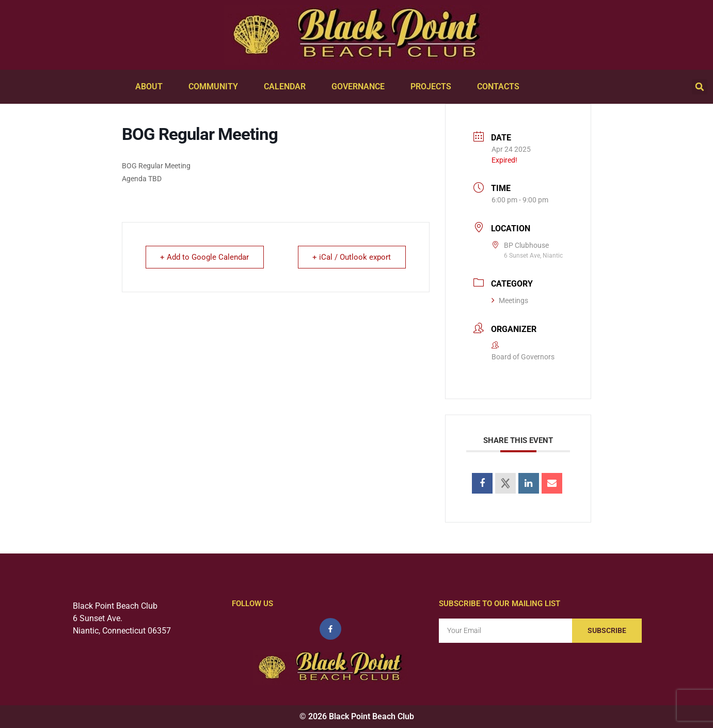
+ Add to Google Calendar (205, 257)
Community (216, 87)
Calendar (287, 87)
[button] (700, 87)
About (152, 87)
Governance (361, 87)
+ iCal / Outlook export (352, 257)
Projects (433, 87)
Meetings (510, 300)
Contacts (501, 87)
